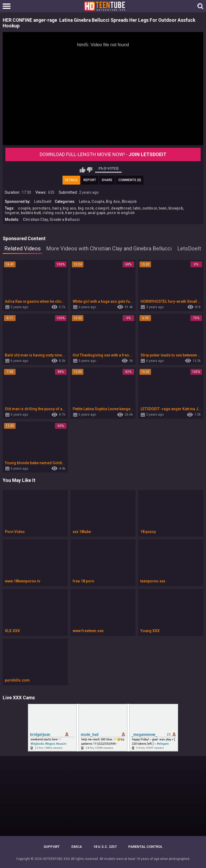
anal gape (97, 213)
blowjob (176, 208)
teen (163, 208)
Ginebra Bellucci (65, 219)
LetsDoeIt (43, 201)
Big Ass (113, 201)
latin (137, 208)
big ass (69, 208)
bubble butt (31, 213)
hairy (57, 208)
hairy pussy (76, 213)
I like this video (82, 170)
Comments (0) (130, 180)
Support (51, 847)
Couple (98, 201)
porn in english (121, 213)
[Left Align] (8, 6)
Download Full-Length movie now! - (103, 154)
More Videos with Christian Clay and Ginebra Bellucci (109, 248)
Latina (84, 201)
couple (24, 208)
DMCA (77, 847)
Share (107, 180)
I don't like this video (89, 170)
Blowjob (129, 201)
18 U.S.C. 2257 (105, 847)
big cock (86, 208)
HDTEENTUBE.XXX (56, 859)
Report (90, 180)
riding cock (53, 213)
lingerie (12, 213)
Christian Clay (35, 219)
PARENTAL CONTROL (145, 847)
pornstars (42, 208)
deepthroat (121, 208)
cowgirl (102, 208)
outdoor (150, 208)
